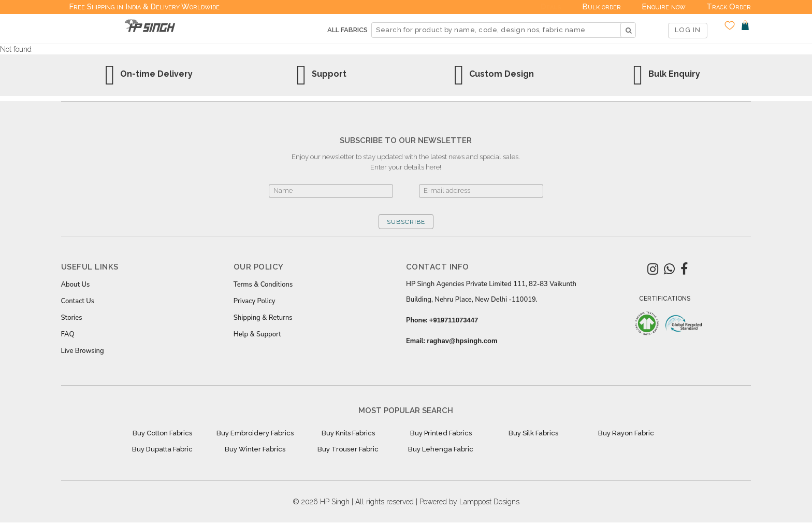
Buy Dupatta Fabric (162, 449)
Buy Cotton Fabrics (162, 433)
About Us (76, 285)
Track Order (729, 7)
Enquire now (664, 7)
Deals (551, 7)
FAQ (68, 334)
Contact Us (78, 301)
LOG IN (688, 30)
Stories (72, 318)
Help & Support (257, 334)
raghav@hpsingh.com (462, 341)
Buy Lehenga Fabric (441, 449)
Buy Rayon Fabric (626, 433)
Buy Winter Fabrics (255, 449)
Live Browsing (83, 351)
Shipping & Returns (263, 318)
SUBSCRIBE (406, 222)
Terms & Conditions (263, 285)
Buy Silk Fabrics (533, 433)
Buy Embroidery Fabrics (255, 433)
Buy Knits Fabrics (348, 433)
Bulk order (601, 7)
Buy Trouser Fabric (348, 449)
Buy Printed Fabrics (441, 433)
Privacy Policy (255, 301)
